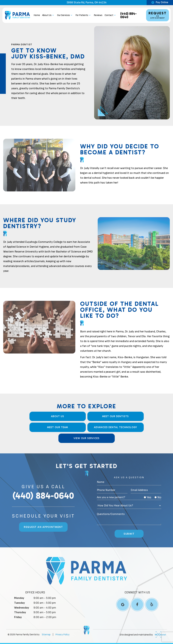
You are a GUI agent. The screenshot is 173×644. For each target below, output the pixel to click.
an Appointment (158, 15)
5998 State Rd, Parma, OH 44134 (87, 3)
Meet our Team (58, 427)
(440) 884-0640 (128, 15)
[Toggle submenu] (53, 15)
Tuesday (19, 603)
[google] (123, 605)
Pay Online (160, 2)
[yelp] (152, 605)
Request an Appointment (43, 527)
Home (37, 15)
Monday (19, 598)
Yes (148, 497)
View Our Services (86, 438)
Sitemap (46, 635)
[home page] (17, 15)
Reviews (98, 15)
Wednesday (22, 608)
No (158, 497)
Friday (18, 617)
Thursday (20, 612)
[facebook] (137, 605)
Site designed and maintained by (142, 634)
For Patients (84, 15)
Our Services (65, 15)
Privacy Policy (62, 635)
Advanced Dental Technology (115, 427)
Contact (111, 15)
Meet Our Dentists (115, 416)
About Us (49, 15)
